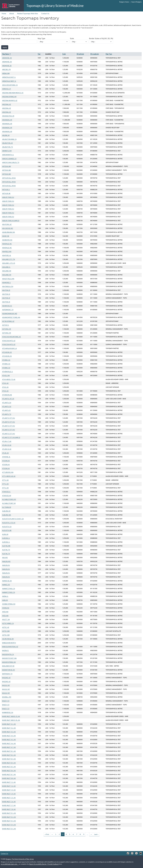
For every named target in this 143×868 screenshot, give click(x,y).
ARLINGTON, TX (8, 147)
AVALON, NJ (6, 565)
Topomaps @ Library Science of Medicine (55, 6)
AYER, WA (5, 616)
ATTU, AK (5, 480)
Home (4, 13)
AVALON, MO (6, 561)
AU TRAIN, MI (7, 507)
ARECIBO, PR (6, 69)
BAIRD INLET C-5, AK (9, 798)
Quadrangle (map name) (11, 38)
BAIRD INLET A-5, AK (9, 740)
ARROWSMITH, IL (8, 155)
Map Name (6, 54)
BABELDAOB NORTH (9, 643)
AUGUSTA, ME (7, 530)
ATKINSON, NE (7, 395)
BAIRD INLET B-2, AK (9, 755)
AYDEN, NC (6, 608)
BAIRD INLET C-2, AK (9, 786)
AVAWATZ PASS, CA (9, 589)
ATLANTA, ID (6, 410)
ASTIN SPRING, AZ (8, 321)
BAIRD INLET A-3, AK (9, 732)
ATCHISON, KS (7, 352)
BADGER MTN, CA (8, 654)
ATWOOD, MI (7, 496)
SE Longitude (94, 54)
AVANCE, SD (6, 585)
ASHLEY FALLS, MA (8, 279)
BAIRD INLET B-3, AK (9, 759)
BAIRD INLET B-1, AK (9, 751)
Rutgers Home (124, 2)
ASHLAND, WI (7, 271)
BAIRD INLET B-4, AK (9, 763)
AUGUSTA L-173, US (9, 523)
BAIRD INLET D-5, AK (9, 829)
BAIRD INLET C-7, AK (9, 805)
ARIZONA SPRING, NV (9, 97)
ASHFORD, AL (7, 255)
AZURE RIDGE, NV (8, 639)
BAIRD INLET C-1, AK (9, 782)
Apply (5, 47)
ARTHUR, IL (6, 190)
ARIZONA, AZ (7, 104)
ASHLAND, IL (6, 267)
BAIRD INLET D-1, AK (9, 813)
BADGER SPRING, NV (9, 662)
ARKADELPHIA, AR (8, 116)
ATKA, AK (5, 383)
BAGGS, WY (6, 685)
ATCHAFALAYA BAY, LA (9, 348)
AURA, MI (5, 534)
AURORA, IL (6, 538)
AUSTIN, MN (6, 546)
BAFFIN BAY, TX (7, 674)
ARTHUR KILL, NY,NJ (9, 178)
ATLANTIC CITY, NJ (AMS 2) (11, 437)
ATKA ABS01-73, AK (9, 379)
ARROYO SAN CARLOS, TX (11, 162)
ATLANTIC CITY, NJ (8, 418)
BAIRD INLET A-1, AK (9, 724)
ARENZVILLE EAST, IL (9, 77)
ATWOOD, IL (6, 492)
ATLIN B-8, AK (7, 449)
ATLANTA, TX (7, 414)
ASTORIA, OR (7, 329)
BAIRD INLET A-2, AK (9, 728)
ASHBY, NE (6, 236)
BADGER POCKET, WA (9, 658)
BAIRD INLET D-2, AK (9, 817)
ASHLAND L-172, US (9, 263)
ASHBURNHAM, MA (8, 232)
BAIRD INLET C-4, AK (9, 794)
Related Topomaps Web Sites (28, 13)
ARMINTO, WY (7, 151)
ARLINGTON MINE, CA (9, 139)
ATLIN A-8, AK (7, 445)
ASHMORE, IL (6, 282)
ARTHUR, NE (6, 193)
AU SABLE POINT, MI (9, 503)
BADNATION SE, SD (8, 670)
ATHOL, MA (6, 375)
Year (39, 54)
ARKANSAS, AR (7, 120)
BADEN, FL (6, 650)
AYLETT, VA (6, 619)
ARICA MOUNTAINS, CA (10, 85)
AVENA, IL (5, 596)
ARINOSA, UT (7, 89)
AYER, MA (5, 612)
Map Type (41, 38)
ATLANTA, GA (7, 403)
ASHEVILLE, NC (7, 244)
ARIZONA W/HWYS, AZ (10, 100)
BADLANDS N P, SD (8, 666)
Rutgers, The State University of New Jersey (20, 859)
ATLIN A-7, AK (7, 441)
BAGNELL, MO (7, 697)
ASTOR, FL (6, 325)
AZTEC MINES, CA (8, 623)
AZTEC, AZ (6, 627)
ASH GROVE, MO (8, 228)
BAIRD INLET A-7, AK (9, 747)
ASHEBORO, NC (7, 240)
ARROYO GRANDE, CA (9, 159)
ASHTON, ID (6, 290)
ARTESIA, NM (6, 166)
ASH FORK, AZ (7, 224)
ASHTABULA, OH (8, 286)
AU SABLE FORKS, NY (9, 499)
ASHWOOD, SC (7, 306)
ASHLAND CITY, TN (8, 259)
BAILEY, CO (6, 701)
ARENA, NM (6, 73)
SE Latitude (80, 54)
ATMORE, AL (6, 457)
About (12, 13)
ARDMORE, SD (7, 66)
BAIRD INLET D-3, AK (9, 821)
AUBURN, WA (7, 515)
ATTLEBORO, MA (8, 472)
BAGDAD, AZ (6, 678)
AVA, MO (5, 557)
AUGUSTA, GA (7, 527)
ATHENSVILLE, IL (8, 372)
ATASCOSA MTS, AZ (9, 341)
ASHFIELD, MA (7, 251)
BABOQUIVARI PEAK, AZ (10, 647)
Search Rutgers (136, 2)
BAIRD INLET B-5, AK (9, 767)
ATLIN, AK (5, 453)
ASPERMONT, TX (8, 310)
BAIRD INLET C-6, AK (9, 802)
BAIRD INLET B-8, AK (9, 778)
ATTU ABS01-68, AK (9, 476)
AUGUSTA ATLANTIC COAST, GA (13, 519)
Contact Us (45, 13)
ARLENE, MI (6, 135)
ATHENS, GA (6, 360)
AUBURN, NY (6, 511)
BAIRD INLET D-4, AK (9, 825)
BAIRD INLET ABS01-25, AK (11, 716)
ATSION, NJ (6, 461)
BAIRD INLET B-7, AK (9, 774)
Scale (64, 54)
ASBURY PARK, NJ (8, 197)
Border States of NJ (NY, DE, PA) (101, 38)
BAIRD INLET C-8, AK (9, 809)
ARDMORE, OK (7, 58)
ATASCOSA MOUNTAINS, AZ (11, 337)
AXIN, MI (5, 600)
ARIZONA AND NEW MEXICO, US (13, 93)
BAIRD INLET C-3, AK (9, 790)
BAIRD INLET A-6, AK (9, 743)
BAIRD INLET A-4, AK (9, 736)
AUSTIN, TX (6, 550)
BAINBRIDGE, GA (8, 712)
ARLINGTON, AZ (7, 143)
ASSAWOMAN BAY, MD (10, 314)
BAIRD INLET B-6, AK (9, 771)
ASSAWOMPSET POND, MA (11, 317)
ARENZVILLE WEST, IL (9, 81)
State (72, 38)
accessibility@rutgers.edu (10, 864)
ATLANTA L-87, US (8, 399)
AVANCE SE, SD (7, 581)
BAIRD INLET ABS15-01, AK (11, 720)
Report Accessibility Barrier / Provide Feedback (44, 864)
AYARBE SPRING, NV (9, 604)
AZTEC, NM (6, 631)
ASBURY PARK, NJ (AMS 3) (11, 221)
